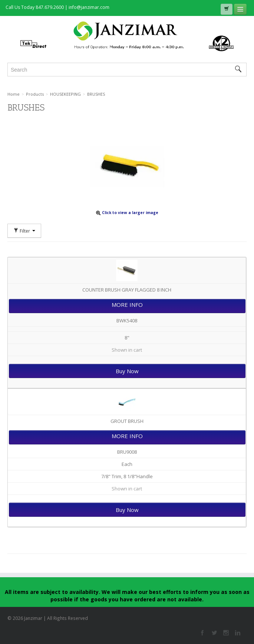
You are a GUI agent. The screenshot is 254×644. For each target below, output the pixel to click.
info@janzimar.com (89, 7)
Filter (24, 231)
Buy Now (127, 371)
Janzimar (127, 36)
